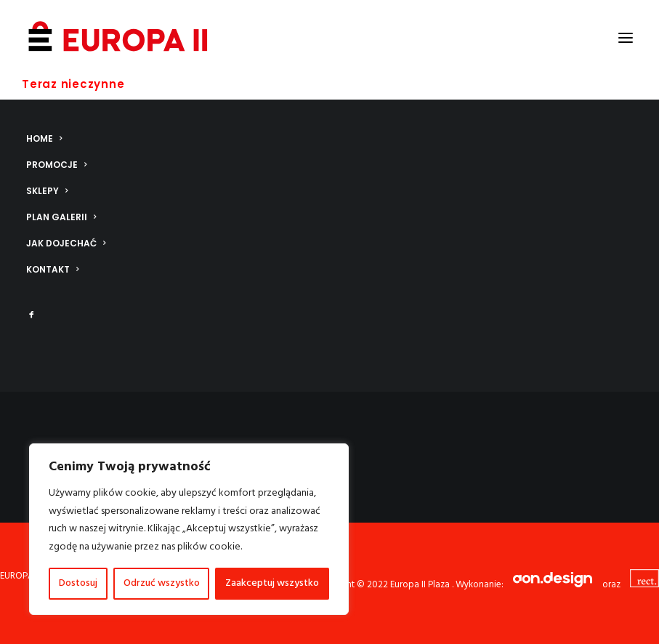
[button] (626, 38)
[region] (189, 529)
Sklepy (47, 191)
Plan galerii (61, 217)
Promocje (56, 165)
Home (44, 138)
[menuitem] (329, 139)
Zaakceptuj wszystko (272, 583)
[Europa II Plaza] (118, 38)
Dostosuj (78, 583)
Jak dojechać (66, 243)
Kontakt (52, 269)
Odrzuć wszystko (162, 583)
